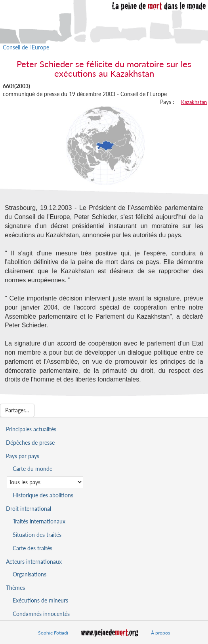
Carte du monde (32, 469)
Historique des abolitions (43, 495)
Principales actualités (31, 429)
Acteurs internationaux (34, 562)
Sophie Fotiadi (53, 633)
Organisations (30, 574)
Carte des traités (32, 548)
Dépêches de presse (30, 443)
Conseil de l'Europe (26, 47)
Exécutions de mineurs (40, 600)
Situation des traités (37, 535)
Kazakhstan (194, 102)
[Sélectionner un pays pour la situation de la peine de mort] (45, 482)
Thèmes (15, 588)
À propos (160, 633)
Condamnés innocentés (41, 614)
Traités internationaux (39, 521)
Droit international (29, 509)
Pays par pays (23, 456)
